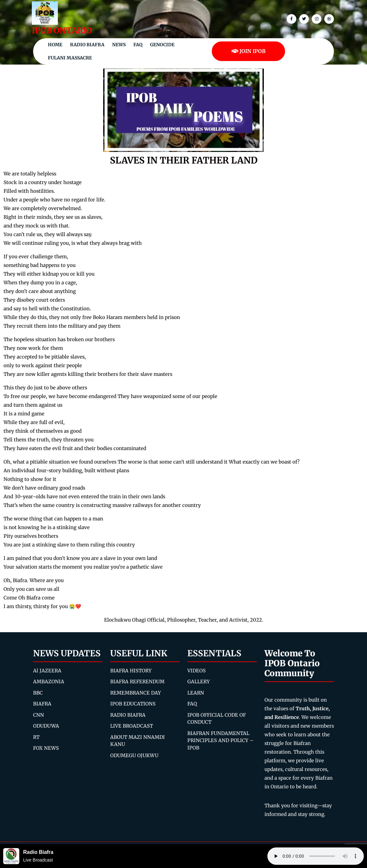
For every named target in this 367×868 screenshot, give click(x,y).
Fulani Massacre (70, 58)
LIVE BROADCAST (132, 726)
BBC (38, 693)
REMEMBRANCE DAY (136, 693)
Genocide (162, 45)
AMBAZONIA (49, 682)
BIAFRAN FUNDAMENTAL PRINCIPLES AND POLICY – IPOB (220, 740)
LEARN (196, 693)
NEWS (119, 45)
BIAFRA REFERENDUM (137, 682)
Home (55, 45)
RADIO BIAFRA (128, 715)
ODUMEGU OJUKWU (134, 755)
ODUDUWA (46, 726)
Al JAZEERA (47, 671)
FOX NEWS (46, 748)
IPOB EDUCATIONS (133, 704)
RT (36, 737)
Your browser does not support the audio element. (316, 856)
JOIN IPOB (249, 51)
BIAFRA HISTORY (131, 671)
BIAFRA (42, 704)
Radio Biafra (87, 45)
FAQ (138, 45)
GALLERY (199, 682)
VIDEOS (197, 671)
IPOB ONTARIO (62, 31)
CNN (39, 715)
